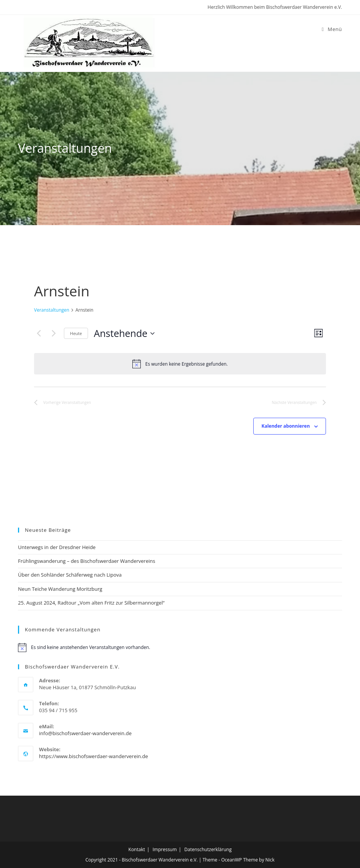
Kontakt (137, 849)
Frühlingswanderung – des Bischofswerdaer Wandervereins (87, 561)
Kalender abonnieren (285, 426)
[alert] (180, 364)
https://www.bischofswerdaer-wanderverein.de (94, 756)
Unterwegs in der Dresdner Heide (57, 547)
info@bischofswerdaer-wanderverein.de (85, 733)
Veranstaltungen (52, 310)
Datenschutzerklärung (208, 849)
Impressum (165, 849)
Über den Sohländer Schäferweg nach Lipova (70, 575)
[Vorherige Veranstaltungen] (39, 333)
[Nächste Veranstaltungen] (54, 333)
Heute (76, 333)
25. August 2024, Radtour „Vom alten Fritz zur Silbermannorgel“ (91, 603)
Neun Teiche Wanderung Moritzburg (60, 589)
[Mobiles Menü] (332, 29)
